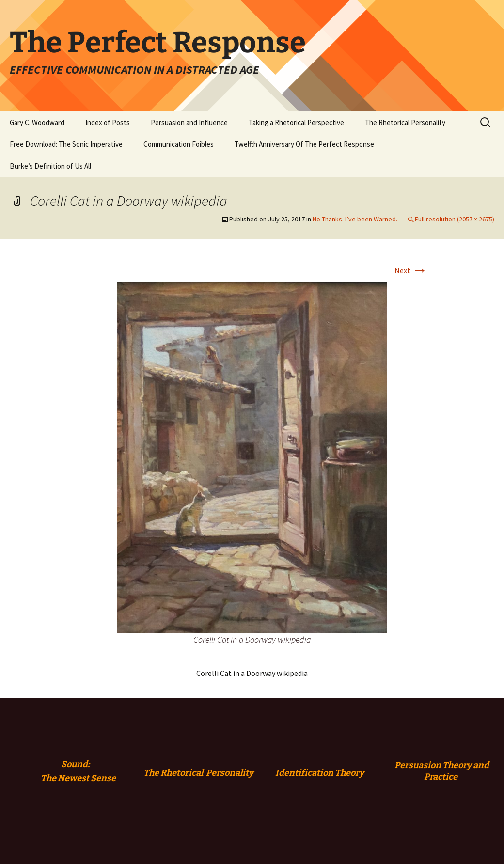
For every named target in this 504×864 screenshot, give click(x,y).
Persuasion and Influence (189, 122)
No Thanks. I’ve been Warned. (355, 219)
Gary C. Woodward (37, 122)
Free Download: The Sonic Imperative (66, 144)
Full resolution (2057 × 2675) (455, 219)
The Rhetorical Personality (405, 122)
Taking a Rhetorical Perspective (296, 122)
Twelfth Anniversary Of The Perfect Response (304, 144)
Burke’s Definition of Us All (50, 166)
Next (411, 270)
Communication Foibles (179, 144)
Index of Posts (108, 122)
